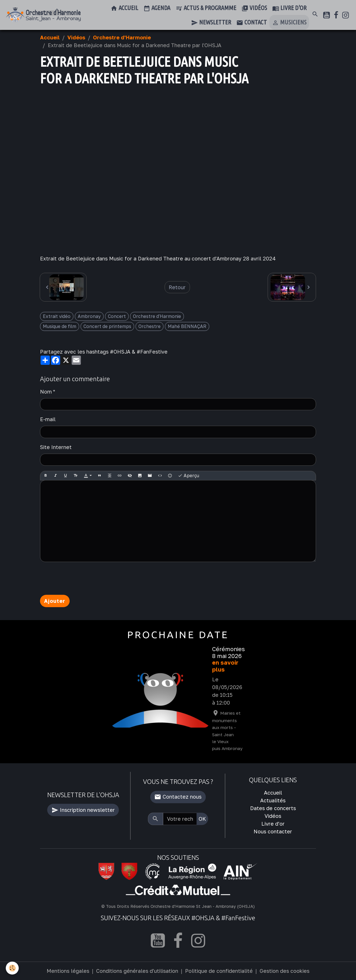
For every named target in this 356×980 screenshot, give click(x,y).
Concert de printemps (107, 326)
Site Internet (56, 447)
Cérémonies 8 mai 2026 (229, 652)
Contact (252, 23)
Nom (46, 392)
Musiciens (289, 23)
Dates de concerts (273, 808)
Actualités (273, 800)
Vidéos (254, 8)
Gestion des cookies (284, 971)
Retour (177, 287)
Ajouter (55, 601)
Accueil (124, 8)
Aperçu (189, 476)
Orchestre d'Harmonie (122, 37)
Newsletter (211, 23)
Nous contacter (273, 831)
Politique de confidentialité (219, 971)
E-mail (48, 419)
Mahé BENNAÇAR (187, 326)
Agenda (157, 8)
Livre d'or (289, 8)
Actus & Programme (206, 8)
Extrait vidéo (57, 316)
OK (202, 819)
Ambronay (89, 316)
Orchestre (150, 326)
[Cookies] (12, 968)
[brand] (43, 15)
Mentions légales (68, 971)
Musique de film (60, 326)
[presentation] (84, 578)
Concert (117, 316)
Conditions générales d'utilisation (137, 971)
